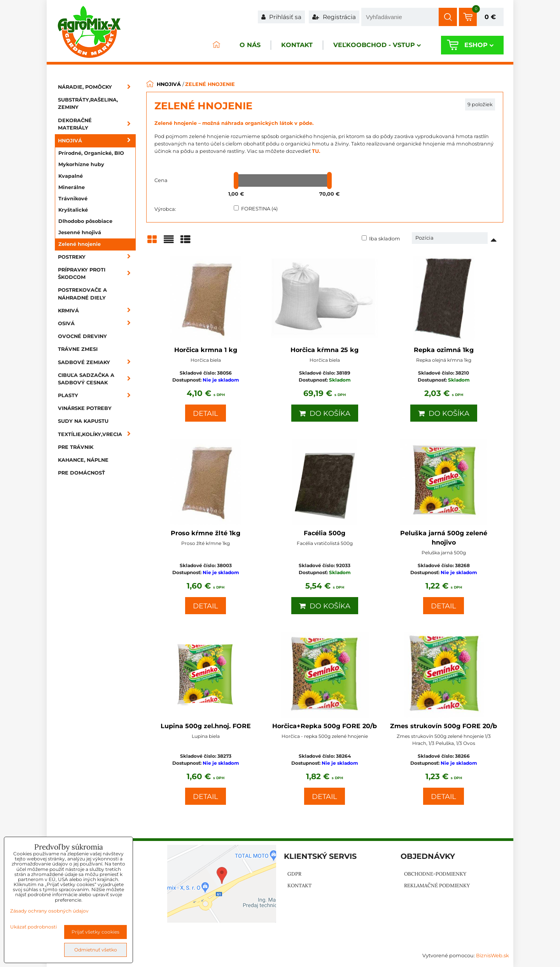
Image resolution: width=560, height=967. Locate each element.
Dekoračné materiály (97, 124)
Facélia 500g (325, 533)
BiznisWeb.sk (493, 956)
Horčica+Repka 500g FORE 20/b (325, 726)
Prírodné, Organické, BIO (91, 153)
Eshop (478, 45)
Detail (206, 413)
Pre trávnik (76, 447)
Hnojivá (97, 141)
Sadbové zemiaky (97, 362)
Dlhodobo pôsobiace (85, 221)
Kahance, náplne (83, 460)
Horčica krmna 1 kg (206, 350)
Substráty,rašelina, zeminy (88, 103)
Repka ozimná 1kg (444, 350)
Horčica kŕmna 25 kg (325, 350)
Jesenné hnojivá (80, 232)
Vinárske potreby (85, 408)
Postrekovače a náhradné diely (82, 294)
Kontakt (295, 45)
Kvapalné (71, 176)
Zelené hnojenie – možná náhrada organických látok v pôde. (234, 123)
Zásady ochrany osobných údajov (49, 911)
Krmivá (97, 311)
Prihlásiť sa (281, 17)
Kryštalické (73, 210)
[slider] (236, 180)
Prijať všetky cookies (95, 932)
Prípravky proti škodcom (97, 273)
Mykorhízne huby (81, 164)
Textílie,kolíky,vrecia (97, 434)
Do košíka (325, 413)
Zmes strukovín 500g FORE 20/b (444, 726)
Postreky (97, 257)
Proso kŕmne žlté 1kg (206, 533)
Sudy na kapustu (83, 421)
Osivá (97, 323)
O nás (247, 45)
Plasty (97, 395)
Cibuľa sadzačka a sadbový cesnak (97, 379)
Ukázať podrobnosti (33, 927)
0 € (490, 17)
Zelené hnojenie (80, 244)
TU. (316, 151)
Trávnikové (73, 199)
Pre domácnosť (81, 473)
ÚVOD (212, 45)
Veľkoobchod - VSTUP (376, 45)
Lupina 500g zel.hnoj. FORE (206, 726)
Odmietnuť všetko (96, 950)
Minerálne (72, 187)
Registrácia (334, 17)
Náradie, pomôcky (97, 87)
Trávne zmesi (78, 349)
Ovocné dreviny (82, 336)
